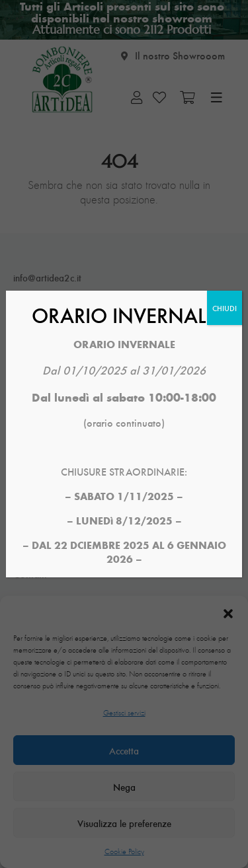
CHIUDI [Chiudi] (225, 308)
